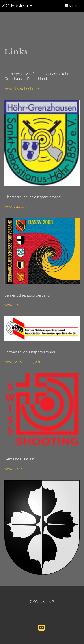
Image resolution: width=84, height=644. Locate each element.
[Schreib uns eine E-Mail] (41, 628)
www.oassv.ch (16, 206)
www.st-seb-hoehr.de (22, 88)
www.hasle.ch (15, 469)
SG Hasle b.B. (18, 6)
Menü (71, 6)
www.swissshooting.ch (22, 362)
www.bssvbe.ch (17, 305)
